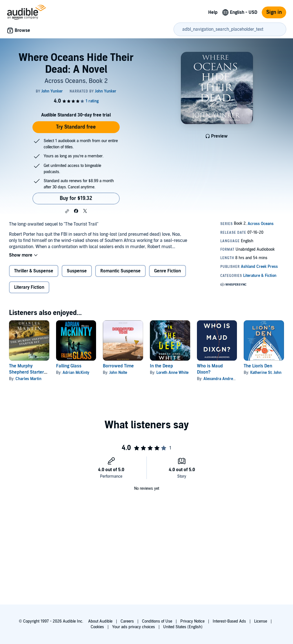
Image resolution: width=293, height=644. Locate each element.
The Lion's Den (258, 366)
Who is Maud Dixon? (210, 369)
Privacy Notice (192, 621)
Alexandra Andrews (221, 379)
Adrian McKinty (76, 373)
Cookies (97, 627)
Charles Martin (28, 379)
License (261, 621)
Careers (127, 621)
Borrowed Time (118, 366)
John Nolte (118, 373)
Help (213, 12)
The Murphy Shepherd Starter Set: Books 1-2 (26, 372)
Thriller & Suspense (34, 271)
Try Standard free (76, 127)
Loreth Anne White (172, 373)
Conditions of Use (157, 621)
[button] (67, 211)
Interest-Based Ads (229, 621)
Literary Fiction (29, 287)
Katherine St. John (266, 373)
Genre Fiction (167, 271)
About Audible (100, 621)
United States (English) (183, 627)
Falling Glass (69, 366)
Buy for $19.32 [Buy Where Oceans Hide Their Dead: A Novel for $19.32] (76, 198)
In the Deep (161, 366)
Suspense (77, 271)
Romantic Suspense (120, 271)
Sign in (274, 12)
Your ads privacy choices (134, 627)
